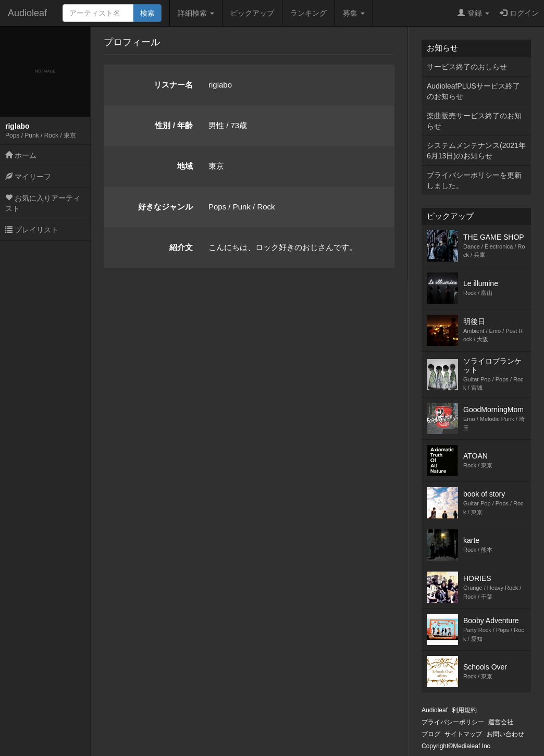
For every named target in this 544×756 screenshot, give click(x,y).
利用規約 (464, 710)
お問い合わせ (505, 734)
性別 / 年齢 (174, 125)
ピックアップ (252, 13)
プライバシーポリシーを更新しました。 (474, 180)
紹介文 (181, 247)
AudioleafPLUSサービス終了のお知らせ (473, 91)
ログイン (519, 13)
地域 (185, 166)
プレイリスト (32, 230)
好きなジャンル (165, 207)
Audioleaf (27, 13)
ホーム (21, 155)
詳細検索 (196, 13)
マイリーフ (28, 177)
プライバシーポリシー (453, 722)
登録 (473, 13)
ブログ (431, 734)
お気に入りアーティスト (43, 203)
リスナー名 (173, 85)
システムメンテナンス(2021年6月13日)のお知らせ (476, 151)
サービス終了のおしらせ (467, 67)
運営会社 (501, 722)
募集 (354, 13)
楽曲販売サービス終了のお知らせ (474, 121)
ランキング (308, 13)
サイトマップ (463, 734)
